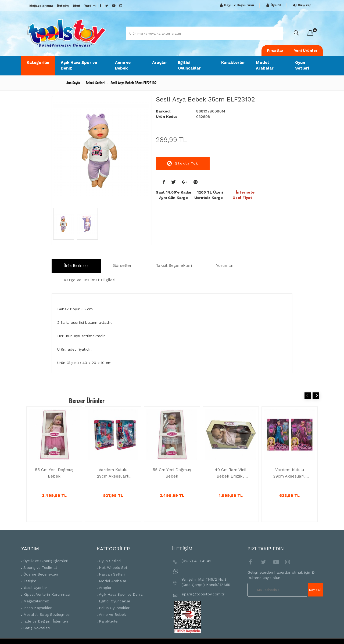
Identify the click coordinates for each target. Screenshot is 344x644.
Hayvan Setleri (112, 574)
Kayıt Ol (315, 590)
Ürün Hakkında (76, 265)
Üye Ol (273, 5)
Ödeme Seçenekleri (41, 574)
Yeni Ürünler (306, 50)
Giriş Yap (302, 5)
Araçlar (160, 63)
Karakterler (233, 63)
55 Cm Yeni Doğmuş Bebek (54, 473)
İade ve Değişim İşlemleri (46, 621)
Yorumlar (225, 265)
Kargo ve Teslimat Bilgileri (89, 280)
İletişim (63, 6)
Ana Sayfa (73, 83)
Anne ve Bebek (123, 65)
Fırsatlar (275, 50)
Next (316, 396)
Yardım (90, 6)
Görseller (122, 265)
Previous (308, 396)
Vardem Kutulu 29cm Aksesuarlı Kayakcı (113, 473)
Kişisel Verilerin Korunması (47, 594)
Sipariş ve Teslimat (40, 567)
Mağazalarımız (41, 6)
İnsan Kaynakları (38, 608)
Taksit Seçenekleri (174, 265)
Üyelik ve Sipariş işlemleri (46, 561)
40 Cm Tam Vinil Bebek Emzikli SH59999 (231, 473)
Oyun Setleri (302, 65)
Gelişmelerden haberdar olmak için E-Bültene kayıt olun (282, 575)
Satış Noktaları (37, 628)
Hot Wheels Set (113, 567)
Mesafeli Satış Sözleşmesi (47, 614)
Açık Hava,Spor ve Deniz (79, 65)
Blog (76, 6)
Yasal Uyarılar (35, 588)
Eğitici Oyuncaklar (189, 65)
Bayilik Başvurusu (236, 5)
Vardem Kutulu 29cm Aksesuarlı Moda (289, 473)
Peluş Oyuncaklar (114, 608)
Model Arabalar (265, 65)
